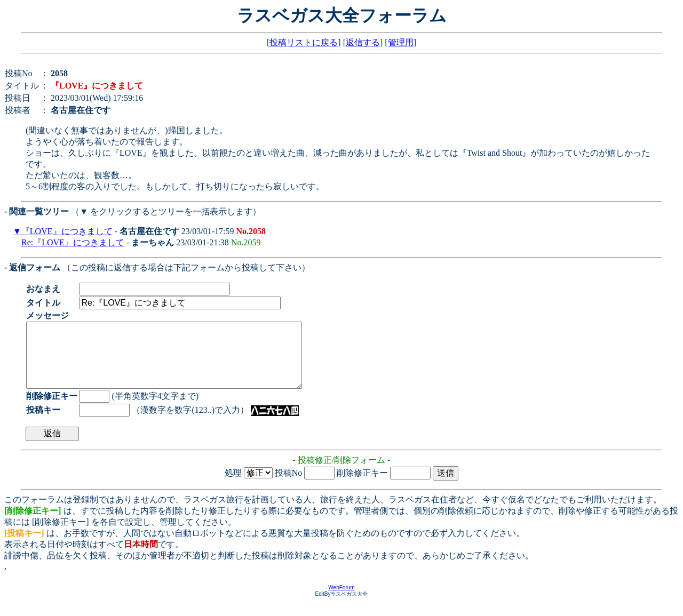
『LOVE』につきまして (67, 231)
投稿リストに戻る (304, 42)
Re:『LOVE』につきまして (73, 242)
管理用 (401, 42)
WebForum (341, 600)
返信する (363, 42)
